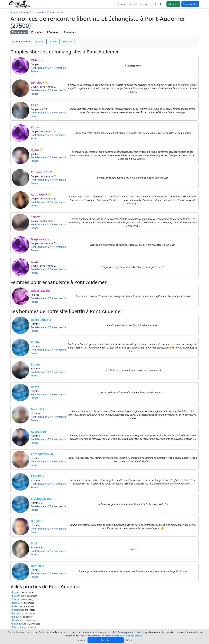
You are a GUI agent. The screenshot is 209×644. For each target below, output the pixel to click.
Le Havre (16, 596)
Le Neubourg (19, 624)
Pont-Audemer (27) (41, 68)
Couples (39, 42)
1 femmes (53, 32)
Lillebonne (17, 627)
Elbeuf (15, 617)
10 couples (37, 32)
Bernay (15, 603)
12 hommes (69, 32)
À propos (144, 4)
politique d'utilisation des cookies (126, 636)
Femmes (53, 42)
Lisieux (15, 606)
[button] (156, 4)
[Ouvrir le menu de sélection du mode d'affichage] (162, 4)
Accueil (14, 12)
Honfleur (16, 620)
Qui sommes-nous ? (126, 4)
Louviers (16, 613)
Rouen (15, 592)
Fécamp (16, 610)
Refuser (81, 640)
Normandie (38, 12)
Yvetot (15, 599)
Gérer (129, 640)
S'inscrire (173, 4)
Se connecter (190, 4)
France (25, 12)
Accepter (106, 640)
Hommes (67, 42)
